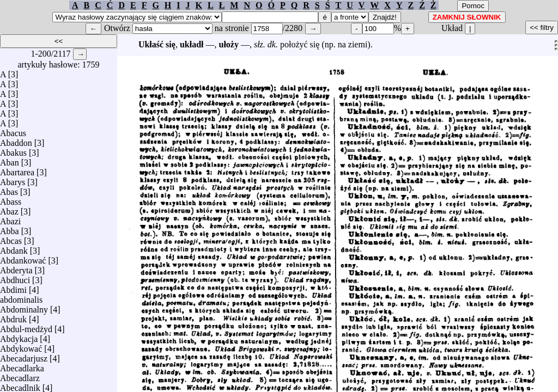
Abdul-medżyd (26, 326)
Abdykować (21, 346)
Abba (10, 228)
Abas (9, 189)
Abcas (11, 238)
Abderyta (16, 268)
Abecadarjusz (24, 356)
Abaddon (16, 140)
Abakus (13, 150)
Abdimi (13, 287)
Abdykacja (19, 336)
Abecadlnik (20, 385)
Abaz (9, 209)
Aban (10, 160)
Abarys (13, 179)
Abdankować (23, 258)
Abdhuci (15, 277)
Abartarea (17, 170)
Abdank (14, 248)
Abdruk (13, 317)
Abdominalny (24, 307)
